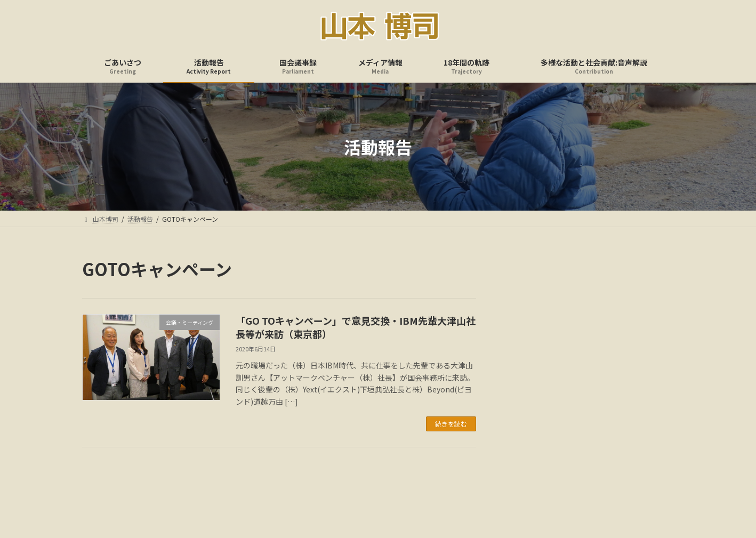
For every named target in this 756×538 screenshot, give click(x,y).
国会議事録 (312, 491)
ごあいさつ (212, 491)
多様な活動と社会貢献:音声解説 (515, 491)
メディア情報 (368, 491)
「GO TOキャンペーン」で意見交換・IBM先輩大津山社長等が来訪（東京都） (356, 327)
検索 (645, 268)
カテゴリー (531, 404)
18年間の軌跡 (428, 491)
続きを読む (451, 424)
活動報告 (262, 491)
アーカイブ (531, 322)
